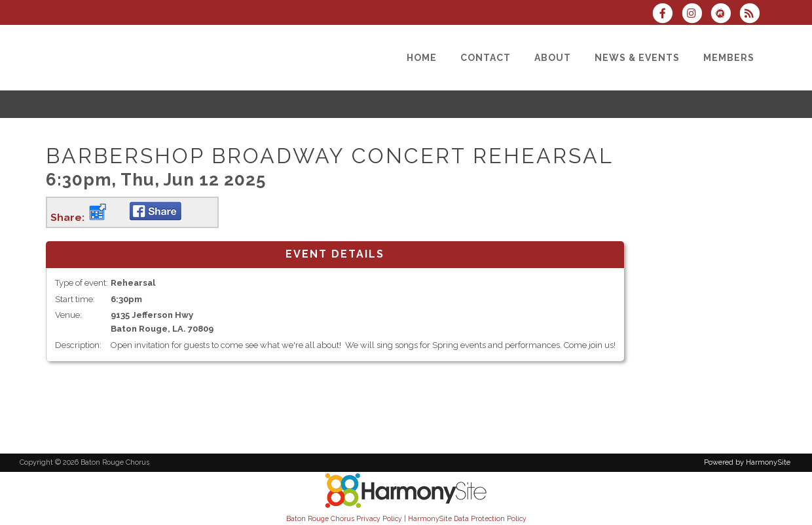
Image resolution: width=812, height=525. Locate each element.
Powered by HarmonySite (747, 462)
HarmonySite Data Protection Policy (467, 518)
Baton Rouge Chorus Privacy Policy (344, 518)
